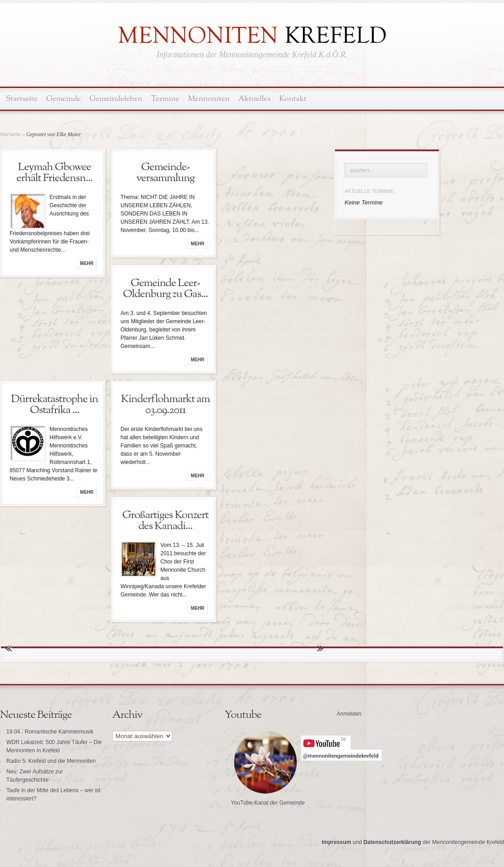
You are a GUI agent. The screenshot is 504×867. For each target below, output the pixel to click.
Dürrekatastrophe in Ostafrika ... (55, 405)
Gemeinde (64, 99)
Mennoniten (209, 99)
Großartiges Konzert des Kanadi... (165, 521)
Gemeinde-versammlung (165, 173)
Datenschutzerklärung (392, 842)
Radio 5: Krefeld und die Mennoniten (51, 761)
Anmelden (349, 714)
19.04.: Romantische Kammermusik (50, 732)
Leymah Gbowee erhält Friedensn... (55, 173)
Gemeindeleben (116, 99)
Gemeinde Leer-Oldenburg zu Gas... (165, 289)
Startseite (22, 99)
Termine (165, 99)
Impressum (336, 842)
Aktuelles (254, 99)
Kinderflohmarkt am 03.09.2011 (165, 405)
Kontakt (293, 99)
